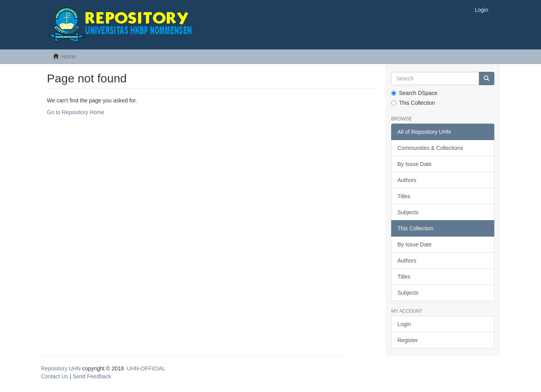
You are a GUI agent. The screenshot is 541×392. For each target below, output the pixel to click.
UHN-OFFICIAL (146, 368)
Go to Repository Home (76, 112)
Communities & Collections (430, 148)
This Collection (413, 103)
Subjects (408, 212)
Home (68, 57)
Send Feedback (92, 376)
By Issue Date (414, 164)
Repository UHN (61, 368)
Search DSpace (414, 93)
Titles (404, 196)
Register (408, 340)
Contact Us (55, 376)
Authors (407, 180)
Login (404, 324)
